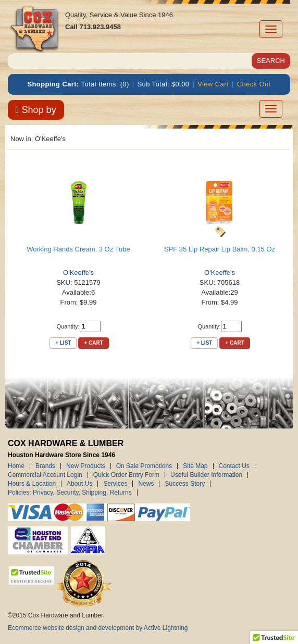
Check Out (254, 84)
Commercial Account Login (45, 475)
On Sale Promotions (144, 466)
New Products (86, 466)
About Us (79, 484)
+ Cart (93, 343)
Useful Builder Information (206, 475)
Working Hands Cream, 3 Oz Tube (78, 249)
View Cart (213, 84)
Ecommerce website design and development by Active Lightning (98, 628)
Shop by (36, 110)
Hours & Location (32, 484)
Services (115, 484)
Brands (45, 466)
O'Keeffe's (78, 273)
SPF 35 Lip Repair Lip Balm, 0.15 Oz (220, 249)
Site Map (195, 466)
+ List (63, 343)
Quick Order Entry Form (126, 475)
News (146, 484)
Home (16, 466)
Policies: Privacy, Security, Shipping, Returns (70, 493)
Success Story (185, 484)
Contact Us (234, 466)
